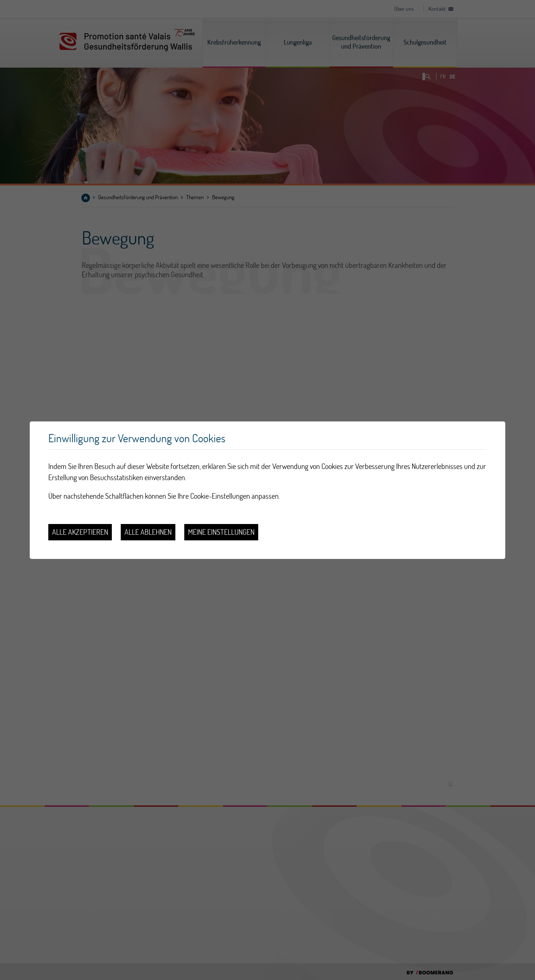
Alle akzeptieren (80, 532)
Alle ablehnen (148, 532)
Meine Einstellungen (221, 532)
